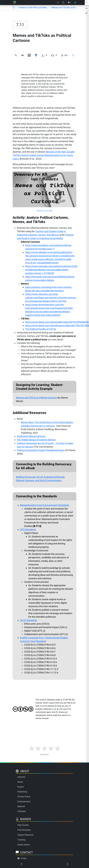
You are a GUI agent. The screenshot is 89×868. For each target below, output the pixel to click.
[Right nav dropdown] (58, 3)
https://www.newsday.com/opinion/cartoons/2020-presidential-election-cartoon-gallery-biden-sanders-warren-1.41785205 (51, 270)
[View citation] (23, 55)
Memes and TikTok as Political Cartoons (36, 398)
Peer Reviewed (24, 830)
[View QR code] (29, 55)
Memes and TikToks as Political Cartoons (64, 8)
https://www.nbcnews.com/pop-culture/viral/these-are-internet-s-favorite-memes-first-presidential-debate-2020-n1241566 (51, 298)
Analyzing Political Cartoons (31, 436)
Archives (21, 777)
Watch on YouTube (45, 211)
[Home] (14, 3)
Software (22, 811)
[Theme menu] (69, 3)
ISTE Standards (28, 530)
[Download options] (44, 55)
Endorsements (24, 802)
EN (66, 55)
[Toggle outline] (16, 55)
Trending (21, 840)
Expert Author (24, 845)
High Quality (23, 825)
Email (24, 858)
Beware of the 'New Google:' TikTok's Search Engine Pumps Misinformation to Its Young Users (44, 155)
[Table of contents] (14, 8)
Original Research (25, 835)
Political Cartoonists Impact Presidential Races (41, 450)
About (20, 782)
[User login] (75, 3)
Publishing (22, 792)
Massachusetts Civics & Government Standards (44, 505)
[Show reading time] (73, 55)
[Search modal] (63, 3)
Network (21, 806)
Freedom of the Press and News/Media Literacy (34, 8)
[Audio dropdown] (54, 55)
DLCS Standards (28, 620)
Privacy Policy (24, 797)
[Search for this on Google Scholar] (36, 55)
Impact (21, 787)
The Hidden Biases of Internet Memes (36, 440)
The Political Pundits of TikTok (40, 329)
